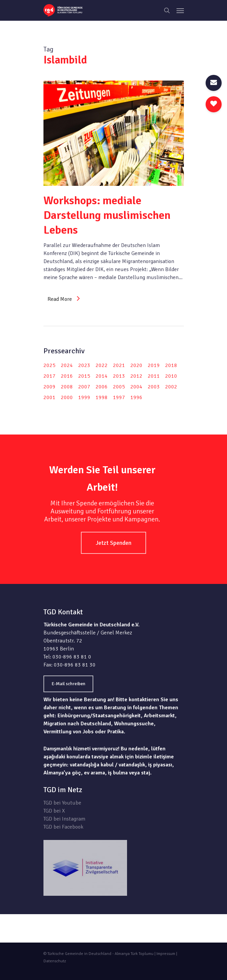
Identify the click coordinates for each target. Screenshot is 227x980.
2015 (84, 376)
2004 (136, 387)
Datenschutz (55, 961)
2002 (171, 387)
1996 (136, 397)
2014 (102, 376)
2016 (67, 376)
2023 (84, 365)
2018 (171, 365)
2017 (49, 376)
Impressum (166, 954)
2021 (119, 365)
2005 (119, 387)
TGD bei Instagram (64, 819)
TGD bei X (54, 811)
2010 (171, 376)
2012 (136, 376)
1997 (119, 397)
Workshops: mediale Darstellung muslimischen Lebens (107, 215)
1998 (102, 397)
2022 (102, 365)
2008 (67, 387)
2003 (154, 387)
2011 (154, 376)
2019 (154, 365)
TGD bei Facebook (63, 827)
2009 (49, 387)
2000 (67, 397)
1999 (84, 397)
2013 (119, 376)
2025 (49, 365)
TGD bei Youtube (62, 803)
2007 (84, 387)
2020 (136, 365)
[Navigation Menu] (180, 10)
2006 (102, 387)
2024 (67, 365)
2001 (49, 397)
